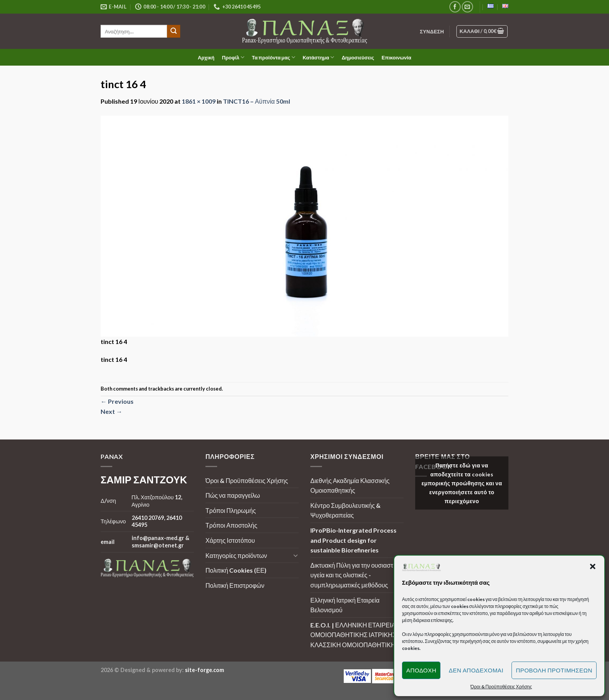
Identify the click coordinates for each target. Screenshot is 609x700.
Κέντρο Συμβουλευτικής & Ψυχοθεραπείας (345, 510)
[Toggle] (296, 555)
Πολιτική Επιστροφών (235, 585)
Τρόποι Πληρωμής (231, 510)
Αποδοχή (421, 670)
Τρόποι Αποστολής (231, 525)
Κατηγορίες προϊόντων (236, 555)
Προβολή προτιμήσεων (554, 670)
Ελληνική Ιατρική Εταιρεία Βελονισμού (345, 605)
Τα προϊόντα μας (274, 57)
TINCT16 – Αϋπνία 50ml (256, 101)
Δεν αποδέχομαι (476, 670)
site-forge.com (204, 670)
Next (111, 411)
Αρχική (206, 57)
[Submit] (174, 31)
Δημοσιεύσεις (358, 57)
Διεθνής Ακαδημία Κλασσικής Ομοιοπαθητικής (350, 485)
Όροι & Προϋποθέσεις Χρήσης (247, 480)
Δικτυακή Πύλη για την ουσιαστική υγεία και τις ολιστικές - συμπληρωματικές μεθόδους (356, 575)
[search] (134, 31)
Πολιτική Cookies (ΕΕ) (236, 570)
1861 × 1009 (199, 101)
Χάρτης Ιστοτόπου (230, 540)
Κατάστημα (318, 57)
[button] (593, 566)
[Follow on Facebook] (455, 7)
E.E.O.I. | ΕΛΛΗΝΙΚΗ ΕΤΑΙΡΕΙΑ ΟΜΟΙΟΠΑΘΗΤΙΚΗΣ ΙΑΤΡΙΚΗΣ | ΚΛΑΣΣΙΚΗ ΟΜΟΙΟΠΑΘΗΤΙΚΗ (355, 635)
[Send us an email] (467, 7)
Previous (117, 401)
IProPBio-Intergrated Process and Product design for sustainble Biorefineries (353, 540)
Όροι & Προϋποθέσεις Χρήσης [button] (501, 687)
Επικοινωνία (396, 57)
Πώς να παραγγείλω (233, 495)
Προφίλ (233, 57)
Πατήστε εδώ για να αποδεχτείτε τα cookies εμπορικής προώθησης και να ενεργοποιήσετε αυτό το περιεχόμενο (462, 483)
